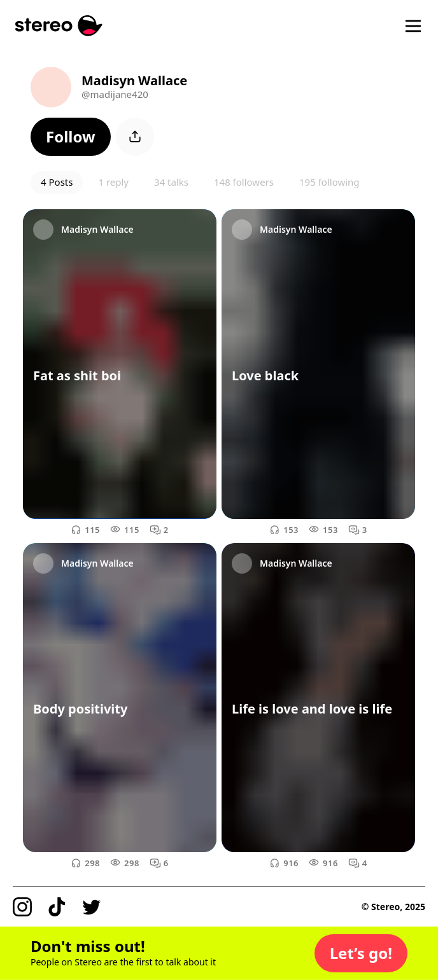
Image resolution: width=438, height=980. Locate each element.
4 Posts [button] (57, 182)
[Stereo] (59, 26)
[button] (71, 137)
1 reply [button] (113, 182)
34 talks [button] (171, 182)
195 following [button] (329, 182)
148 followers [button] (244, 182)
